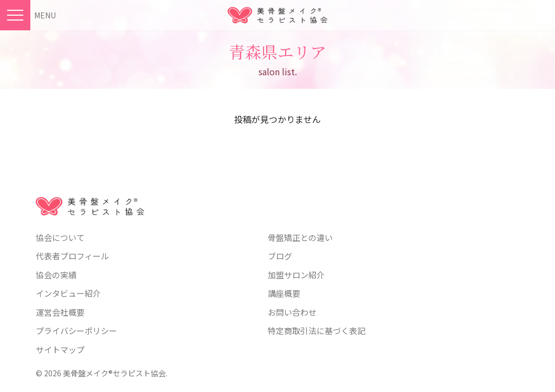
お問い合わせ (292, 312)
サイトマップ (60, 349)
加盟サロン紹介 (296, 275)
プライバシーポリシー (76, 331)
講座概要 (284, 293)
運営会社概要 (60, 312)
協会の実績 (56, 275)
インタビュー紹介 (68, 293)
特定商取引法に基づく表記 (317, 331)
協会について (60, 237)
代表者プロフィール (72, 256)
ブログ (280, 256)
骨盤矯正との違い (300, 237)
